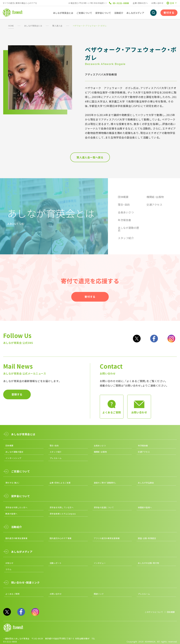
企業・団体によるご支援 (60, 483)
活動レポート (56, 563)
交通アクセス (154, 205)
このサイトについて (154, 612)
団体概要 (123, 197)
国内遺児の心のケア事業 (61, 538)
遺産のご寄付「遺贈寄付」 (105, 483)
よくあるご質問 (12, 594)
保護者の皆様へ (145, 507)
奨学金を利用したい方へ (16, 507)
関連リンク (99, 594)
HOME (11, 26)
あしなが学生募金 (146, 483)
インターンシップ (13, 458)
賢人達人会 (57, 26)
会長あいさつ (126, 212)
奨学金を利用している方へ (62, 507)
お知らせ (9, 563)
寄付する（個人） (12, 483)
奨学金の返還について (104, 507)
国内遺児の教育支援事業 (16, 538)
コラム (8, 569)
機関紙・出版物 (155, 197)
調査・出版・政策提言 (147, 538)
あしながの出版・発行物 (148, 563)
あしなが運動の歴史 (128, 229)
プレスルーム (56, 458)
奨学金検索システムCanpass (63, 514)
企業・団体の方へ (140, 3)
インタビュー (100, 563)
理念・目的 (124, 205)
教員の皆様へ (11, 514)
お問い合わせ (157, 3)
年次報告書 (124, 220)
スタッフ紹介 (126, 238)
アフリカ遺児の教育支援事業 (107, 538)
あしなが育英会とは (33, 26)
